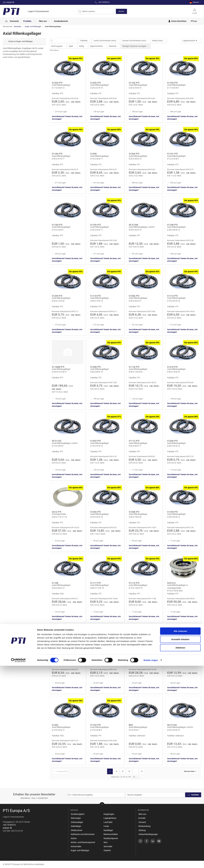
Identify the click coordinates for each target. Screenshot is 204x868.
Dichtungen (76, 818)
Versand (142, 822)
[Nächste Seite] (191, 771)
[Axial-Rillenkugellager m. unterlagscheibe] (183, 568)
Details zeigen (151, 862)
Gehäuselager (77, 822)
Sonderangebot (78, 814)
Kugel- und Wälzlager (33, 27)
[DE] (26, 11)
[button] (29, 21)
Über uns (142, 814)
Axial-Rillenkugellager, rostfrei (142, 227)
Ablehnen (180, 850)
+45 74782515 (9, 825)
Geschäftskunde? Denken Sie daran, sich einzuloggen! (67, 118)
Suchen (121, 11)
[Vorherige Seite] (61, 771)
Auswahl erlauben (180, 842)
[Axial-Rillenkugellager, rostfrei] (145, 210)
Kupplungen (109, 814)
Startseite (17, 27)
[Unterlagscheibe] (68, 497)
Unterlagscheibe (59, 514)
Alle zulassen (180, 833)
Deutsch (195, 2)
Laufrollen (108, 822)
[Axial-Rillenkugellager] (68, 68)
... (136, 771)
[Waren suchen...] (65, 41)
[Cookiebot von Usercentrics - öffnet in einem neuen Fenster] (18, 862)
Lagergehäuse (110, 818)
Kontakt (142, 818)
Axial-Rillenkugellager (61, 85)
